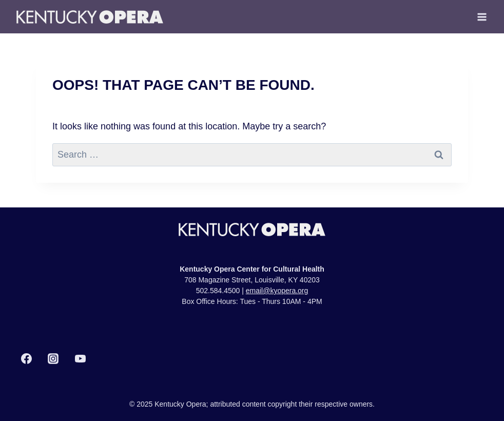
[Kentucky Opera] (90, 17)
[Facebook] (26, 359)
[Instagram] (53, 359)
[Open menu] (482, 17)
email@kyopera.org (277, 291)
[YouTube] (80, 359)
